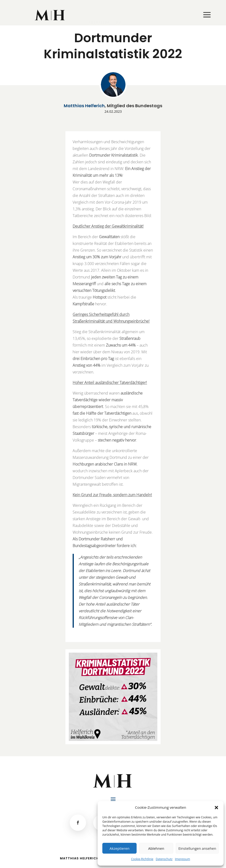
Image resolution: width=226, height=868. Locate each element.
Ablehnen (156, 848)
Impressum (183, 859)
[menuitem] (50, 15)
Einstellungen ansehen (197, 848)
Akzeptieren (119, 848)
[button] (216, 808)
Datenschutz (164, 859)
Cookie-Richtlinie (142, 859)
